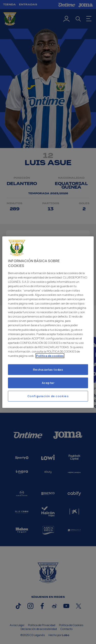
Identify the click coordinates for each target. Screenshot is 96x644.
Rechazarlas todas (48, 369)
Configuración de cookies (48, 396)
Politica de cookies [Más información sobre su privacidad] (50, 356)
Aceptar (48, 383)
